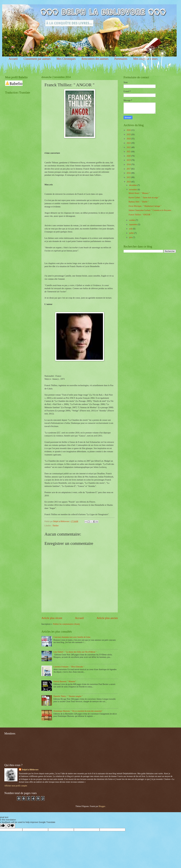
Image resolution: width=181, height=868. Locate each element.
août (131, 229)
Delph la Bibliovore (30, 770)
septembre (133, 225)
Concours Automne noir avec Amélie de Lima (72, 637)
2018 (129, 164)
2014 (129, 182)
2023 (129, 143)
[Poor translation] (11, 826)
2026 (129, 130)
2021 (129, 152)
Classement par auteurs (37, 59)
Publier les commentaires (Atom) (66, 624)
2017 (129, 169)
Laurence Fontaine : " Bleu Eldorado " (69, 667)
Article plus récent (52, 618)
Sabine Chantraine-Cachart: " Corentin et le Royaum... (150, 210)
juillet (132, 233)
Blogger (102, 806)
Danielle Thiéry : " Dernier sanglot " (68, 696)
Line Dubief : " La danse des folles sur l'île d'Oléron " (75, 652)
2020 (129, 156)
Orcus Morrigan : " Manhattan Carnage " (145, 206)
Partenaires (121, 59)
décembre (133, 185)
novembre (133, 190)
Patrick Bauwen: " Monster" (65, 681)
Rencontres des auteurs (95, 59)
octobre (132, 220)
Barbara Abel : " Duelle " (139, 202)
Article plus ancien (107, 618)
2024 (129, 139)
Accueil (13, 59)
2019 (129, 160)
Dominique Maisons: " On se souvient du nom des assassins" (78, 711)
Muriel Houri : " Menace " (139, 193)
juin (131, 237)
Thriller (56, 526)
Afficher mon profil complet (16, 786)
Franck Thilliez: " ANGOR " (140, 215)
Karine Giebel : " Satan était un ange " (144, 198)
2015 (129, 177)
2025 (129, 134)
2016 (129, 173)
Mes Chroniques (66, 59)
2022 (129, 147)
